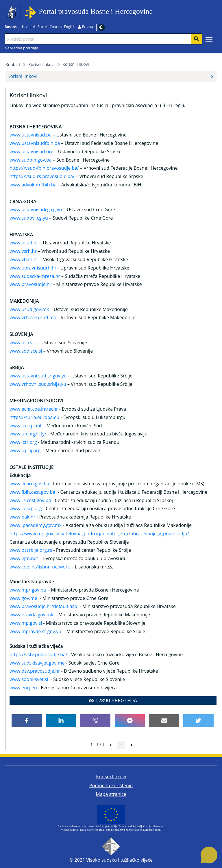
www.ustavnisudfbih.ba (35, 143)
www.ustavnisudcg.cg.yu (36, 209)
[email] (164, 721)
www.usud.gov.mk (29, 309)
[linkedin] (61, 721)
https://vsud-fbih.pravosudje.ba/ (44, 168)
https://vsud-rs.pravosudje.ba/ (42, 176)
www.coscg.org (26, 508)
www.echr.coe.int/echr (34, 409)
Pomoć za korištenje (111, 785)
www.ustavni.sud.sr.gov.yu (38, 376)
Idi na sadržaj (155, 13)
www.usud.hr (24, 243)
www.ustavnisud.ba (30, 135)
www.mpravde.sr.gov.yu (35, 631)
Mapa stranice (111, 794)
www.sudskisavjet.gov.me (37, 663)
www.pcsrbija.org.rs (31, 550)
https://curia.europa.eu (34, 417)
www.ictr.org (23, 442)
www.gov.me (23, 598)
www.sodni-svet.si (29, 679)
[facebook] (27, 721)
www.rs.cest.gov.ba (30, 500)
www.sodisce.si (26, 351)
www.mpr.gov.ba (28, 590)
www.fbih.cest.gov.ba (32, 492)
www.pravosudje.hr (30, 284)
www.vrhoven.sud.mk (33, 317)
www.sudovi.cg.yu (29, 218)
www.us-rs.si (23, 343)
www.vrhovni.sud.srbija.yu (38, 384)
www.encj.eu (23, 688)
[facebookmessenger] (130, 721)
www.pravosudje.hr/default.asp (43, 606)
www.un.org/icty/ (28, 434)
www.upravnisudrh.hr (33, 268)
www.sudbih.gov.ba (31, 160)
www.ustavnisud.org (32, 151)
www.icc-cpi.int (26, 426)
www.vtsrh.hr (24, 259)
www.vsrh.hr (23, 251)
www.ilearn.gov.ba (29, 484)
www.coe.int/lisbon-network (40, 567)
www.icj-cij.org (25, 450)
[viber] (96, 721)
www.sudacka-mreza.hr (35, 276)
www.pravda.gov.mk (31, 615)
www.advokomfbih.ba (33, 185)
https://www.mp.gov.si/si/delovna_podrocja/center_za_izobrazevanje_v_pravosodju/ (99, 534)
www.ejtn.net (24, 558)
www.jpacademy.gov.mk (36, 525)
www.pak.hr (22, 517)
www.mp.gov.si (26, 623)
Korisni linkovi (111, 777)
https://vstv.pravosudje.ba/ (38, 654)
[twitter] (198, 721)
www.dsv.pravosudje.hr (35, 671)
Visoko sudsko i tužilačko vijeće (119, 860)
